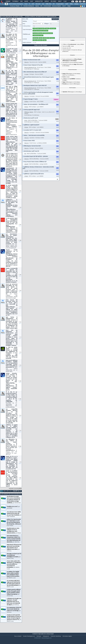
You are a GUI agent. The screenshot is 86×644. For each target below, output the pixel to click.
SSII (41, 6)
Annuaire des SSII (67, 52)
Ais (25, 157)
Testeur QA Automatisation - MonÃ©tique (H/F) (35, 108)
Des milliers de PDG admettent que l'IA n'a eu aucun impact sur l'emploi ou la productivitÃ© (11, 44)
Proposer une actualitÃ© (15, 492)
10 (20, 294)
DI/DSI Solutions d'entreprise (16, 4)
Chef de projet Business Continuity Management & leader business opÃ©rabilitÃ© (38, 97)
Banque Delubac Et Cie (30, 71)
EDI (54, 4)
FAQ (21, 1)
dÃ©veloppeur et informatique (71, 77)
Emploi (47, 1)
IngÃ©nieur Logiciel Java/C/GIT (31, 128)
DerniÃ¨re (17, 494)
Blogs (26, 1)
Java (43, 4)
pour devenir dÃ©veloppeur (71, 87)
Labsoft (26, 168)
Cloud (26, 4)
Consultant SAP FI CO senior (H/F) (32, 134)
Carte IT (64, 6)
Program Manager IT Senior (30, 103)
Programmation (60, 4)
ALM (33, 4)
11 (20, 434)
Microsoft (38, 4)
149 (20, 113)
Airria (26, 124)
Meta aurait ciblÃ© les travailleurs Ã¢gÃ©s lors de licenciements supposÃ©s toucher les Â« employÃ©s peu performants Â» (12, 369)
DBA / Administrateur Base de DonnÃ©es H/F (35, 75)
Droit (60, 1)
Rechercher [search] (55, 22)
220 (20, 179)
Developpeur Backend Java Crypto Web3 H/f (35, 89)
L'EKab (26, 180)
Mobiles (76, 4)
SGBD (67, 4)
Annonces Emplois (56, 6)
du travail (66, 80)
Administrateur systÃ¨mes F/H (31, 155)
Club (65, 1)
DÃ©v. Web (48, 4)
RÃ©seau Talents (29, 116)
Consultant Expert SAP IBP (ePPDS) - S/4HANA (35, 160)
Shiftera (26, 105)
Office (71, 4)
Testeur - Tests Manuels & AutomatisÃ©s (34, 139)
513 (20, 43)
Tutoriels (15, 1)
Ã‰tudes (53, 1)
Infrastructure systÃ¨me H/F (30, 121)
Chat (32, 1)
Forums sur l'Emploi (15, 6)
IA (30, 4)
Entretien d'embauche (29, 6)
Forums (8, 1)
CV (21, 6)
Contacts (80, 66)
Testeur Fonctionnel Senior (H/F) (31, 63)
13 (20, 419)
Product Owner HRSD (29, 144)
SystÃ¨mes (83, 4)
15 (20, 163)
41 (20, 147)
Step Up (26, 66)
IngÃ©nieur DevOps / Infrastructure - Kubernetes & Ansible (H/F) (38, 171)
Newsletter (39, 1)
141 (20, 402)
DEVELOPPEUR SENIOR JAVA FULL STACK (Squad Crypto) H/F (38, 81)
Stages (69, 6)
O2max (26, 110)
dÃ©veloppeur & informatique (71, 86)
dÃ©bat (82, 48)
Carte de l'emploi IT (67, 53)
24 (20, 211)
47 (20, 97)
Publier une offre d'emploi (41, 49)
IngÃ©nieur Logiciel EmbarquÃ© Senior (33, 177)
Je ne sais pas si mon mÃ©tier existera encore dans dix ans (12, 54)
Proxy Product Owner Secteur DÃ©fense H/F (35, 165)
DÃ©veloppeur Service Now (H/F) (32, 149)
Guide (78, 48)
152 (20, 80)
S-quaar (26, 78)
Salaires (37, 6)
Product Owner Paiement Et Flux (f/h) (33, 69)
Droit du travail (47, 6)
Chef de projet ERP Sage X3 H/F (31, 113)
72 (20, 369)
